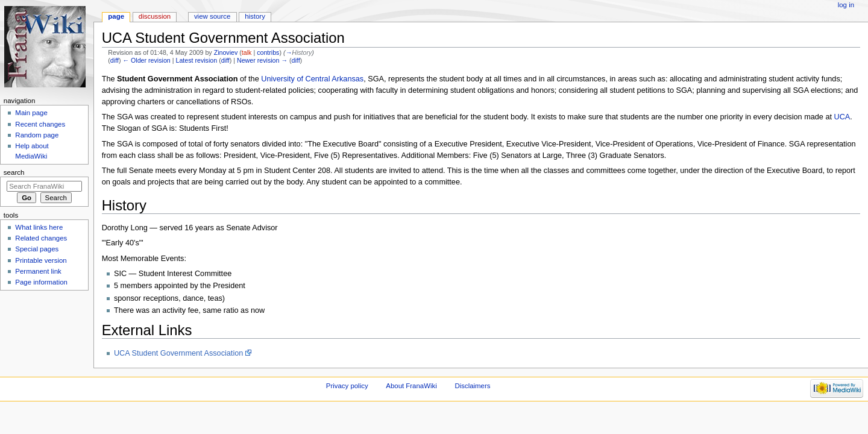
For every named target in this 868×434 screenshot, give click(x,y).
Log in (846, 5)
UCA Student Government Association (178, 353)
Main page (31, 113)
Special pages (37, 249)
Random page (37, 135)
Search (14, 172)
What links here (39, 227)
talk (247, 52)
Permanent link (38, 271)
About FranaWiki (411, 386)
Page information (41, 282)
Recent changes (40, 124)
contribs (268, 52)
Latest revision (196, 60)
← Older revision (146, 60)
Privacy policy (347, 386)
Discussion (155, 16)
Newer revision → (262, 60)
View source (212, 16)
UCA (842, 117)
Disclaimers (472, 386)
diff (115, 60)
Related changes (41, 238)
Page (116, 16)
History (255, 16)
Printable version (41, 260)
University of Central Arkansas (312, 79)
